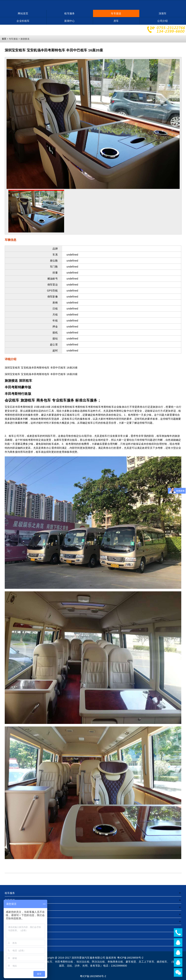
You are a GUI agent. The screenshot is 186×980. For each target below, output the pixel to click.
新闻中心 (69, 21)
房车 (116, 21)
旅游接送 (25, 39)
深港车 (163, 13)
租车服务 (69, 13)
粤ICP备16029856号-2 (93, 976)
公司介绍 (162, 21)
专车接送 (116, 13)
